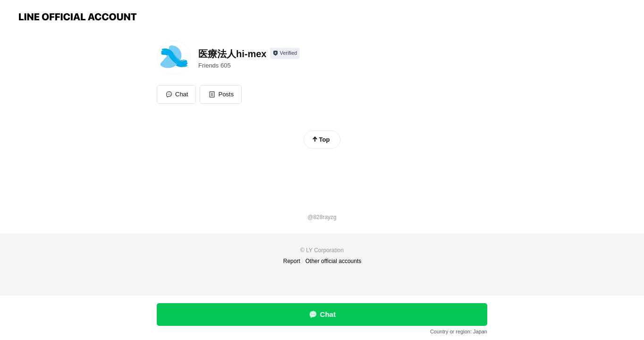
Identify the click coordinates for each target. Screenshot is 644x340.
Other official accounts (334, 261)
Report (292, 261)
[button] (221, 94)
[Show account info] (285, 53)
